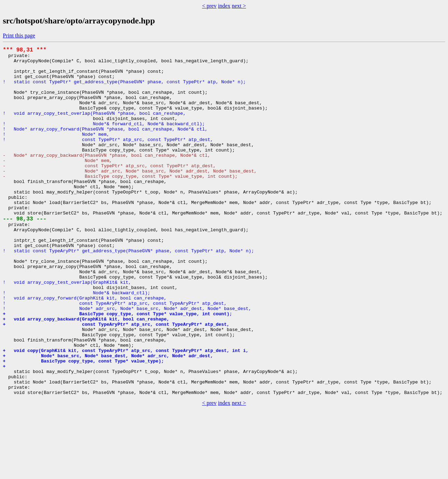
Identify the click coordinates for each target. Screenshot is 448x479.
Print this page (19, 36)
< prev (209, 6)
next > (239, 6)
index (224, 6)
